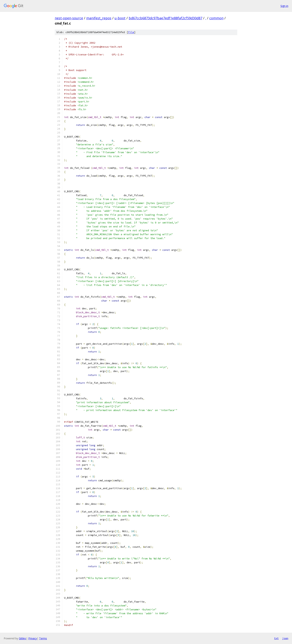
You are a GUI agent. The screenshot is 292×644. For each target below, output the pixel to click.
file (131, 32)
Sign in (284, 6)
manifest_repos (99, 18)
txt (276, 638)
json (285, 638)
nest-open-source (69, 18)
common (216, 18)
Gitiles (22, 638)
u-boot (120, 18)
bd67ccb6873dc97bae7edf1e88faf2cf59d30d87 (165, 18)
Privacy (33, 638)
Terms (43, 638)
